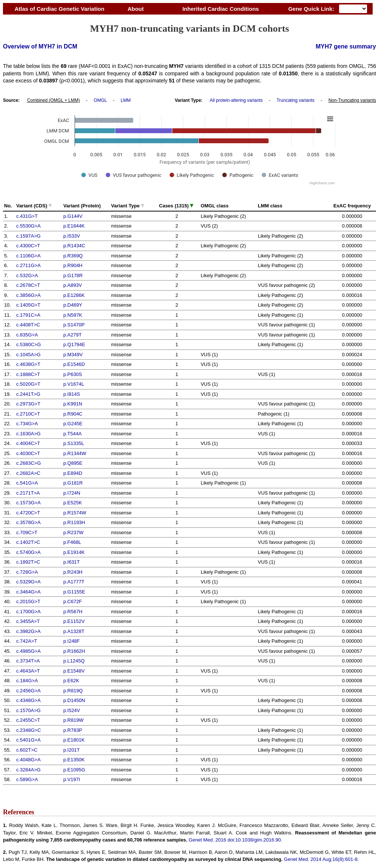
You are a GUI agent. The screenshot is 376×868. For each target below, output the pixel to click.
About (136, 9)
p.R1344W (75, 453)
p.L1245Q (74, 661)
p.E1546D (74, 364)
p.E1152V (74, 621)
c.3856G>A (28, 295)
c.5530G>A (28, 226)
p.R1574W (75, 513)
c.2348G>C (28, 730)
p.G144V (73, 216)
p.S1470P (74, 325)
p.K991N (73, 404)
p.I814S (72, 394)
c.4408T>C (28, 325)
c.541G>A (27, 483)
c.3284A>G (28, 770)
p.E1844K (74, 226)
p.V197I (72, 779)
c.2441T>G (28, 394)
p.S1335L (74, 443)
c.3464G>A (28, 592)
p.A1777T (74, 582)
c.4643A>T (28, 671)
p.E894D (73, 473)
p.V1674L (74, 384)
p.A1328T (74, 631)
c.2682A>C (28, 473)
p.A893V (73, 285)
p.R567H (73, 612)
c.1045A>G (28, 355)
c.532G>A (27, 275)
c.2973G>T (28, 404)
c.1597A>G (28, 236)
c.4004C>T (28, 443)
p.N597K (73, 315)
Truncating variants (295, 100)
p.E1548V (74, 671)
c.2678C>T (28, 285)
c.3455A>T (28, 621)
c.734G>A (27, 424)
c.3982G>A (28, 631)
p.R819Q (73, 691)
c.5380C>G (28, 344)
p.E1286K (74, 295)
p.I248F (72, 641)
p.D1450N (74, 700)
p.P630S (73, 374)
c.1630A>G (28, 434)
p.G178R (73, 275)
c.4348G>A (28, 700)
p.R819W (73, 720)
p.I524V (72, 710)
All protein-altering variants (236, 100)
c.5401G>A (28, 740)
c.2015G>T (28, 601)
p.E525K (73, 503)
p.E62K (71, 681)
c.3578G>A (28, 522)
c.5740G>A (28, 552)
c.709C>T (27, 532)
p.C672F (73, 601)
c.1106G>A (28, 256)
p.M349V (73, 355)
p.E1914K (74, 552)
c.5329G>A (28, 582)
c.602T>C (27, 750)
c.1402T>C (28, 542)
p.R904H (73, 265)
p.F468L (72, 542)
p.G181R (73, 483)
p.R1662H (74, 651)
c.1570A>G (28, 710)
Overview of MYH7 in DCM (40, 46)
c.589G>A (27, 779)
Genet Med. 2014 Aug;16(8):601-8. (321, 859)
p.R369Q (73, 256)
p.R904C (73, 414)
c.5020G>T (28, 384)
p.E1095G (74, 770)
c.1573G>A (28, 503)
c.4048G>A (28, 760)
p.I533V (72, 236)
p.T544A (73, 434)
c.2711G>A (28, 265)
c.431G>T (27, 216)
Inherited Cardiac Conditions (220, 9)
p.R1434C (74, 246)
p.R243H (73, 572)
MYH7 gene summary (346, 46)
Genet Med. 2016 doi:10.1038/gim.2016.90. (236, 840)
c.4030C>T (28, 453)
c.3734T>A (28, 661)
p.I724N (72, 493)
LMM (126, 100)
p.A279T (73, 335)
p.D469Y (73, 305)
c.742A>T (26, 641)
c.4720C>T (28, 513)
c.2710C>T (28, 414)
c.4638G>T (28, 364)
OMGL (100, 100)
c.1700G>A (28, 612)
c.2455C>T (28, 720)
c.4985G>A (28, 651)
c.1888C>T (28, 374)
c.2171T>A (28, 493)
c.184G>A (27, 681)
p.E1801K (74, 740)
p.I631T (72, 562)
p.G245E (73, 424)
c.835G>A (27, 335)
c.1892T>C (28, 562)
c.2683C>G (28, 463)
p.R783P (73, 730)
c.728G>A (27, 572)
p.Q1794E (74, 344)
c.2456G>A (28, 691)
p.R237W (73, 532)
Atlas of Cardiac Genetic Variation (59, 9)
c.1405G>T (28, 305)
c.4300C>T (28, 246)
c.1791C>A (28, 315)
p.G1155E (74, 592)
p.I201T (72, 750)
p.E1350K (74, 760)
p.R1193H (74, 522)
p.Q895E (73, 463)
